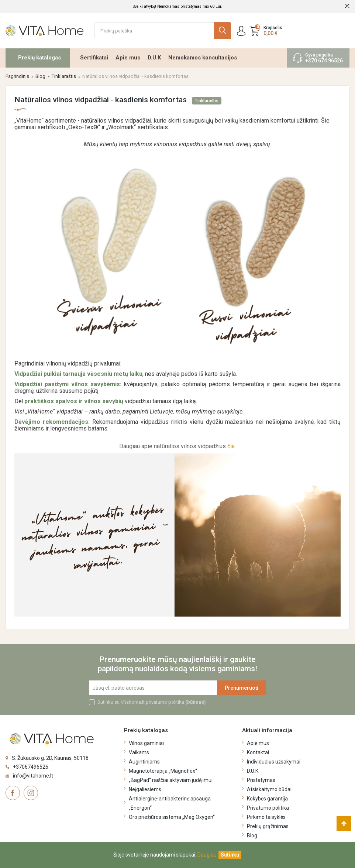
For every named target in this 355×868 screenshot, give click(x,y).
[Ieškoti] (163, 31)
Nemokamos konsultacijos (203, 58)
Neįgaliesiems (145, 789)
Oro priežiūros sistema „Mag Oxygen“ (172, 817)
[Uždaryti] (230, 855)
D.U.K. (253, 771)
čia (231, 446)
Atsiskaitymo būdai (269, 789)
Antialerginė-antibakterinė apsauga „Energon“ (170, 803)
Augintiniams (144, 762)
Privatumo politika (268, 808)
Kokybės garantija (267, 799)
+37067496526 (31, 767)
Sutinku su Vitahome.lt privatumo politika (152, 702)
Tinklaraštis (207, 101)
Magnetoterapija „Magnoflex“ (163, 771)
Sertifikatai (94, 58)
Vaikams (139, 752)
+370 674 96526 (324, 61)
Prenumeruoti (242, 688)
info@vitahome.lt (33, 776)
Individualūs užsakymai (274, 762)
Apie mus (128, 58)
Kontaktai (258, 752)
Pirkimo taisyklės (266, 817)
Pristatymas (261, 780)
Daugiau (207, 855)
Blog (252, 836)
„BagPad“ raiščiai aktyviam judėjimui (171, 780)
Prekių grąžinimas (268, 826)
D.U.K (154, 58)
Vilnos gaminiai (146, 743)
